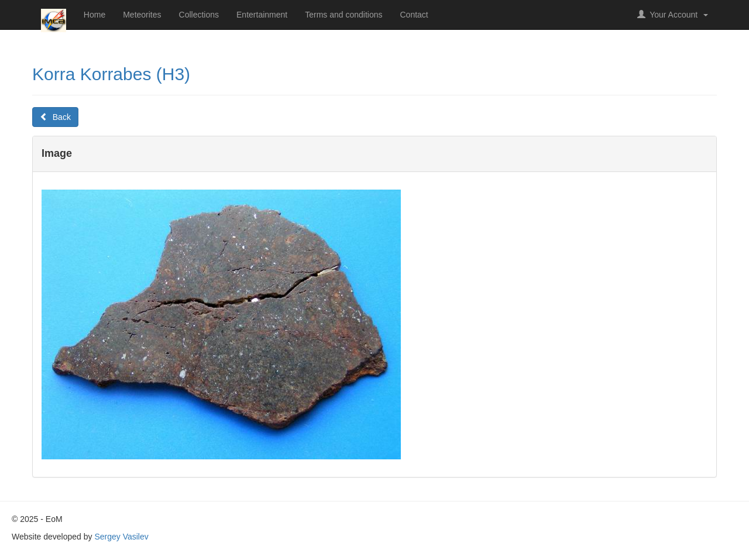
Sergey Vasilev (121, 537)
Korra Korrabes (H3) (111, 74)
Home (95, 15)
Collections (199, 15)
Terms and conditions (343, 15)
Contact (414, 15)
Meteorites (142, 15)
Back (55, 117)
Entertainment (262, 15)
